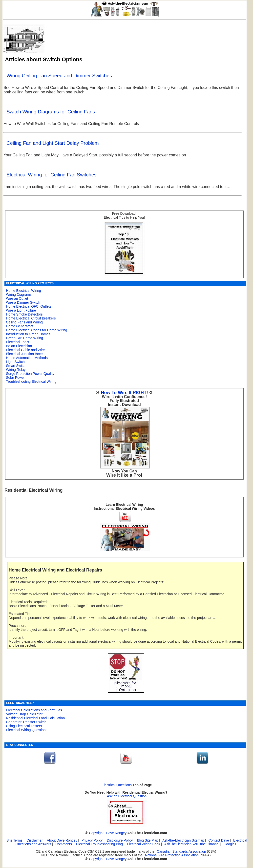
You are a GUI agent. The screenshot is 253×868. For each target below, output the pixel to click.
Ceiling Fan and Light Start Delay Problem (53, 143)
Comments (63, 844)
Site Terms (14, 840)
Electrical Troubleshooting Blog (99, 844)
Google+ (230, 844)
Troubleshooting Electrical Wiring (31, 381)
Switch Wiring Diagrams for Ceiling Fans (51, 112)
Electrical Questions (117, 785)
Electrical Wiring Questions (27, 730)
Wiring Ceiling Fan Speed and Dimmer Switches (59, 76)
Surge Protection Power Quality (30, 374)
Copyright (96, 833)
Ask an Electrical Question (127, 796)
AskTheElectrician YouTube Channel (192, 844)
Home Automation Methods (27, 358)
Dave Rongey (116, 833)
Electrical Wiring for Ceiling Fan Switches (52, 175)
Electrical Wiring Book (144, 844)
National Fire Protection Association (172, 855)
